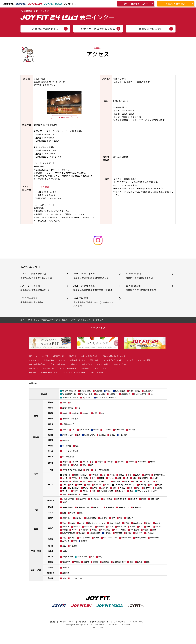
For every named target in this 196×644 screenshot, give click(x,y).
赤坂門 (86, 562)
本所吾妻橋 (144, 478)
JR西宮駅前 (154, 538)
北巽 (141, 526)
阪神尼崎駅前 (141, 538)
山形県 (51, 424)
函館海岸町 (148, 391)
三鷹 (93, 491)
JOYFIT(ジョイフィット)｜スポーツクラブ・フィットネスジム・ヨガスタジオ (103, 625)
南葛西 (65, 481)
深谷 (92, 465)
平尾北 (77, 562)
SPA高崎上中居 (68, 457)
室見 (148, 562)
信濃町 (160, 485)
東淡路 (158, 523)
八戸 (64, 402)
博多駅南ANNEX (119, 562)
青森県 (51, 402)
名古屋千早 (97, 507)
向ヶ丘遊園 (107, 499)
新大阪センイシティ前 (97, 523)
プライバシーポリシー (67, 622)
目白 (64, 488)
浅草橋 (147, 475)
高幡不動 (73, 494)
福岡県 (51, 562)
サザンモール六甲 (110, 538)
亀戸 (84, 481)
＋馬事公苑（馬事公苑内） (124, 485)
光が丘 (76, 491)
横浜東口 (134, 499)
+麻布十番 (66, 475)
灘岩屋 (96, 538)
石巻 (95, 413)
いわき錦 (131, 429)
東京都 (51, 484)
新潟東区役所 (89, 435)
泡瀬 (64, 578)
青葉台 (65, 502)
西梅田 (94, 530)
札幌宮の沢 (126, 394)
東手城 (65, 551)
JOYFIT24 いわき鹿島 (94, 288)
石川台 (136, 481)
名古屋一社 (137, 507)
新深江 (110, 526)
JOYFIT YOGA (58, 356)
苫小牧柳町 (100, 394)
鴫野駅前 (100, 526)
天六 (64, 523)
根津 (129, 475)
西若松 (96, 429)
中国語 (101, 628)
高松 (93, 557)
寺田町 (149, 526)
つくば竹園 (67, 446)
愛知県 (51, 507)
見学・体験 (94, 360)
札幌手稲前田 (135, 391)
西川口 (85, 462)
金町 (134, 478)
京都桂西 (130, 518)
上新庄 (148, 523)
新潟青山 (102, 435)
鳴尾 (75, 541)
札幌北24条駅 (85, 391)
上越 (78, 435)
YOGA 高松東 (82, 557)
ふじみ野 (66, 465)
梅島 (127, 478)
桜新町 (80, 485)
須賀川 (65, 429)
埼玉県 (51, 463)
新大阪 (126, 523)
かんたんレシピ (49, 368)
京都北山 (78, 518)
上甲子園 (66, 541)
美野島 (139, 562)
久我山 (122, 488)
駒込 (138, 488)
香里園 (128, 533)
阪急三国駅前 (115, 523)
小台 (93, 478)
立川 (64, 494)
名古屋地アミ (124, 507)
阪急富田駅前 (95, 533)
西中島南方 (137, 523)
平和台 (85, 491)
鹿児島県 (51, 573)
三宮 (64, 538)
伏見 (113, 518)
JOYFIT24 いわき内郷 (94, 276)
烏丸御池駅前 (91, 518)
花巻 (78, 408)
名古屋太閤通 (68, 507)
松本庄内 (66, 440)
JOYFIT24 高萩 (94, 302)
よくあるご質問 (144, 360)
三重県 (51, 513)
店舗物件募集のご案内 (49, 372)
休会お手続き (87, 364)
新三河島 (84, 478)
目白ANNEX (74, 488)
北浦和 (65, 462)
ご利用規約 (82, 622)
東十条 (65, 478)
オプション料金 (103, 364)
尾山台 (107, 485)
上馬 (71, 485)
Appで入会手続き (176, 4)
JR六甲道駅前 (84, 538)
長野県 (51, 440)
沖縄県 (51, 578)
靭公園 (65, 530)
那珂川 (95, 562)
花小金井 (84, 494)
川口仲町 (75, 462)
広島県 (51, 551)
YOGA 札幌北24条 (69, 391)
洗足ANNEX (147, 481)
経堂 (88, 485)
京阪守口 (118, 533)
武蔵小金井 (121, 491)
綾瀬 (119, 478)
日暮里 (102, 478)
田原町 (138, 475)
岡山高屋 (73, 546)
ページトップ (98, 327)
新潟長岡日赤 (68, 435)
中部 (36, 510)
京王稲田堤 (95, 499)
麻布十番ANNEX (81, 475)
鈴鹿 (64, 513)
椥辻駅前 (104, 518)
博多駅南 (105, 562)
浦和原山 (121, 462)
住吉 (131, 562)
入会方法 (130, 360)
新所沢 (76, 465)
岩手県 (51, 408)
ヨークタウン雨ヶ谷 (70, 451)
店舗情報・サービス (78, 360)
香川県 (51, 556)
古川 (103, 413)
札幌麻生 (98, 391)
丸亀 (100, 557)
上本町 (132, 526)
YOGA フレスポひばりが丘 (147, 491)
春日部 (153, 462)
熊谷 (84, 465)
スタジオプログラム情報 (113, 360)
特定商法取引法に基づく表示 (100, 622)
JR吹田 (146, 530)
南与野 (131, 462)
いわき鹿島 (107, 429)
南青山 (121, 475)
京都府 (51, 518)
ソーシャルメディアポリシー (137, 622)
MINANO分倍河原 (106, 491)
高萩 (77, 446)
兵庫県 (51, 539)
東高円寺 (105, 488)
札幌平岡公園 (120, 391)
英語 (94, 628)
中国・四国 (36, 551)
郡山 (73, 429)
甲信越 (36, 437)
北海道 (44, 394)
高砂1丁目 (66, 562)
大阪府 (51, 528)
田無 (131, 491)
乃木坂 (112, 475)
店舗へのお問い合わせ (37, 364)
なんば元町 (134, 530)
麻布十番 (94, 475)
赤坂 (104, 475)
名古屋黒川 (110, 507)
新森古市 (77, 526)
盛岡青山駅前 (68, 408)
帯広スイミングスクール (106, 397)
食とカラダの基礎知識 (68, 368)
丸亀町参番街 (68, 557)
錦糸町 (155, 478)
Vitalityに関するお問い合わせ (114, 356)
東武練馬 (158, 488)
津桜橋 (72, 513)
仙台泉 (65, 413)
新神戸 (72, 538)
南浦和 (100, 462)
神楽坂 (86, 488)
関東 (36, 474)
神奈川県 (51, 500)
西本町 (74, 530)
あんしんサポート (97, 372)
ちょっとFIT (34, 368)
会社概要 (53, 622)
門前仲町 (75, 481)
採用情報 (33, 372)
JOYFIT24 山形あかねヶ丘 (41, 276)
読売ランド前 (121, 499)
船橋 (87, 470)
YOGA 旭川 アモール (70, 397)
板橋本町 (147, 488)
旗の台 (127, 481)
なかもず (138, 533)
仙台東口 (86, 413)
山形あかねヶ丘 (68, 424)
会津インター (84, 429)
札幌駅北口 (113, 394)
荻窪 (114, 488)
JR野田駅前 (105, 530)
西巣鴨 (74, 478)
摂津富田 (107, 533)
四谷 (152, 485)
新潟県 (51, 435)
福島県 (51, 429)
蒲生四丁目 (89, 526)
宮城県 (51, 413)
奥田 (64, 546)
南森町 (72, 523)
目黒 (64, 485)
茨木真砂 (82, 533)
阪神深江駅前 (126, 538)
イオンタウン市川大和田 (72, 470)
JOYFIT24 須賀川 (41, 300)
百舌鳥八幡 (150, 533)
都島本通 (66, 526)
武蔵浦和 (110, 462)
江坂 (154, 530)
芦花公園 (97, 485)
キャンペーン (34, 360)
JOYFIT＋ (72, 356)
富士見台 (66, 491)
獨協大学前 (142, 462)
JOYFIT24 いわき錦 (41, 288)
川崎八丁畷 (82, 499)
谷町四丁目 (121, 526)
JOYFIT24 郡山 (146, 276)
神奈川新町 (155, 499)
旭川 (152, 394)
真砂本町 (66, 573)
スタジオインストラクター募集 (74, 372)
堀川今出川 (67, 518)
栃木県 (51, 451)
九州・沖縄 (36, 570)
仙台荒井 (75, 413)
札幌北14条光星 (140, 394)
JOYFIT (45, 356)
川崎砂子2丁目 (68, 499)
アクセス (62, 360)
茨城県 (51, 446)
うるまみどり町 (76, 578)
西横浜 (144, 499)
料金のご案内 (49, 360)
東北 (36, 416)
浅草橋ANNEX (159, 475)
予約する (74, 364)
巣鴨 (131, 488)
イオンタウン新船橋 (101, 470)
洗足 (157, 481)
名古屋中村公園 (83, 507)
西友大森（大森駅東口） (99, 481)
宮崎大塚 (66, 567)
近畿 (36, 529)
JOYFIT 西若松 (146, 288)
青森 (71, 402)
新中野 (95, 488)
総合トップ (33, 356)
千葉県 (51, 470)
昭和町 (158, 526)
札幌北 (108, 391)
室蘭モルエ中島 (86, 394)
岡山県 (51, 546)
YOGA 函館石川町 (69, 394)
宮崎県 (51, 567)
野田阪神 (84, 530)
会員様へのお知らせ (58, 364)
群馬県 (51, 456)
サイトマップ (118, 622)
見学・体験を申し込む (136, 4)
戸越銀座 (117, 481)
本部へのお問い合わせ (89, 356)
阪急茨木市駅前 (68, 533)
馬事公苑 (142, 485)
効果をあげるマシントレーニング (94, 368)
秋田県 (51, 418)
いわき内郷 (120, 429)
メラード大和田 (120, 530)
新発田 (112, 435)
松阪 (81, 513)
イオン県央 (123, 435)
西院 (120, 518)
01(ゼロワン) (87, 397)
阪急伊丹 (84, 541)
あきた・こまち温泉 (70, 419)
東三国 (82, 523)
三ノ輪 (111, 478)
